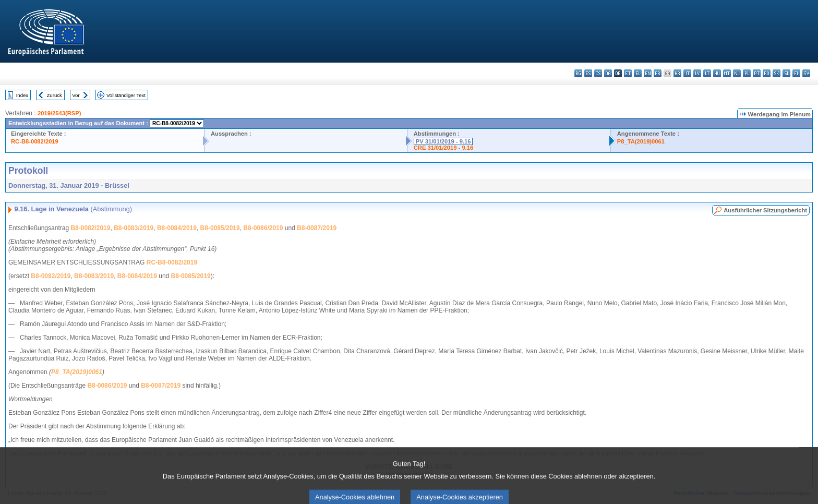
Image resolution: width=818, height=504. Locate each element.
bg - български (578, 73)
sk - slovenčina (777, 73)
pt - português (757, 73)
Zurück (55, 95)
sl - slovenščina (786, 73)
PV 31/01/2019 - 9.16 (443, 141)
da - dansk (608, 73)
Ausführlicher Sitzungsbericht (765, 210)
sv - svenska (806, 73)
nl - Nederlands (737, 73)
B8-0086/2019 (263, 228)
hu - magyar (717, 73)
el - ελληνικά (638, 73)
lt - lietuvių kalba (707, 73)
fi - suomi (796, 73)
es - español (588, 73)
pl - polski (747, 73)
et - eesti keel (628, 73)
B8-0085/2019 (220, 228)
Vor (76, 95)
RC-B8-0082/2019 (35, 141)
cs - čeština (598, 73)
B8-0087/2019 (317, 228)
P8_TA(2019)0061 (641, 141)
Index (22, 95)
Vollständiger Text (126, 95)
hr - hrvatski (677, 73)
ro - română (767, 73)
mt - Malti (727, 73)
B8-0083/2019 (134, 228)
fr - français (658, 73)
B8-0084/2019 (177, 228)
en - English (648, 73)
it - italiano (687, 73)
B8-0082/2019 (90, 228)
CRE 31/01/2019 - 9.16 (443, 148)
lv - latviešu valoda (697, 73)
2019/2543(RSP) (59, 113)
